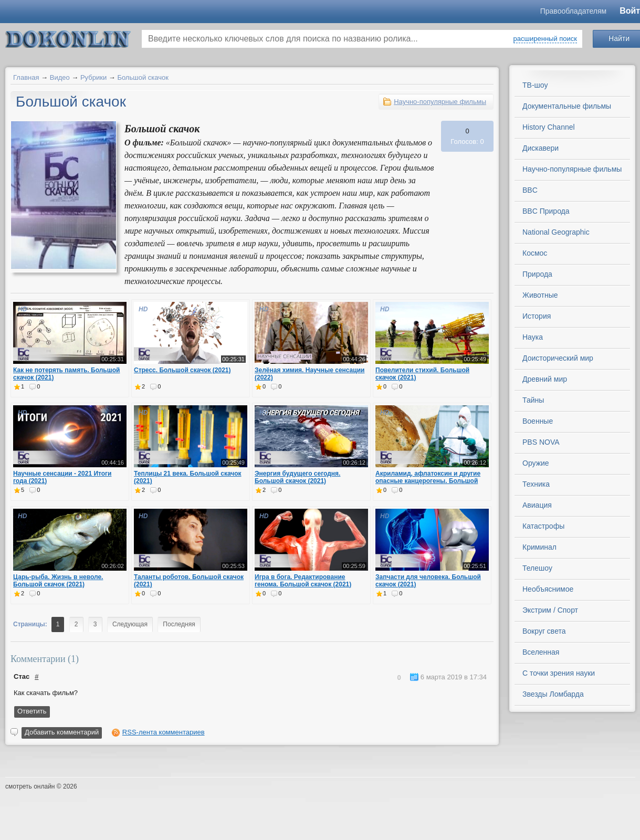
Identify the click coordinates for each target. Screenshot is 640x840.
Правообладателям (573, 11)
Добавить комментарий (62, 732)
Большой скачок (143, 77)
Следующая (130, 624)
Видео (60, 77)
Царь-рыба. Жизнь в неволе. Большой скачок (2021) (58, 581)
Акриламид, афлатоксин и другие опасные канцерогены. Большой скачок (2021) (428, 481)
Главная (26, 77)
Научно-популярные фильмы (440, 102)
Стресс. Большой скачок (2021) (182, 370)
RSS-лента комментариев (164, 732)
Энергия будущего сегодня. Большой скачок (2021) (297, 477)
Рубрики (93, 77)
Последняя (179, 624)
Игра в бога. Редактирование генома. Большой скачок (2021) (303, 581)
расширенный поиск (545, 39)
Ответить (32, 711)
